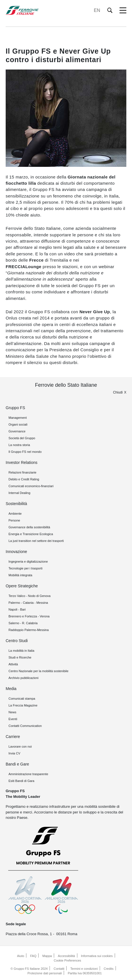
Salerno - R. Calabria (23, 623)
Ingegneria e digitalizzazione (28, 561)
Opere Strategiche (22, 586)
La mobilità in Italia (21, 651)
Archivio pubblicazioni (24, 678)
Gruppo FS (15, 408)
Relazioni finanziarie (22, 472)
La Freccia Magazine (23, 705)
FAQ (33, 956)
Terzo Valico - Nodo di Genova (29, 596)
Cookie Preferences (68, 960)
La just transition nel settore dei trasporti (36, 541)
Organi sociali (18, 424)
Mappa (47, 956)
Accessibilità (66, 956)
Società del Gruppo (22, 438)
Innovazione (16, 552)
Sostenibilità (16, 504)
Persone (14, 520)
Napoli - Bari (17, 609)
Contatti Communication (25, 726)
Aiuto (21, 956)
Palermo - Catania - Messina (28, 603)
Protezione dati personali (45, 973)
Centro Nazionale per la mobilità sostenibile (39, 671)
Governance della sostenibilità (29, 527)
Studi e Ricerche (20, 657)
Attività (13, 664)
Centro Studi (17, 641)
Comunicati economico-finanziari (31, 486)
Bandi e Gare (17, 764)
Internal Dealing (19, 493)
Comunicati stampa (22, 699)
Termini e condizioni (84, 969)
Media (11, 689)
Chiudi (118, 392)
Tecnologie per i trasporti (25, 568)
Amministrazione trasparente (28, 774)
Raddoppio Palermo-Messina (29, 630)
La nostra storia (19, 445)
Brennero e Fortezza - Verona (29, 616)
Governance (17, 431)
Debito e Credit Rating (24, 479)
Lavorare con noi (20, 746)
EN (97, 10)
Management (18, 418)
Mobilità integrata (20, 575)
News (12, 712)
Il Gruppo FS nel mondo (25, 452)
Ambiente (15, 514)
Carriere (13, 737)
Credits (109, 969)
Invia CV (14, 753)
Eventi (13, 719)
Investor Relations (22, 462)
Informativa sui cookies (97, 956)
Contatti (59, 969)
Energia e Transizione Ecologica (31, 534)
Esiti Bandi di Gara (21, 781)
